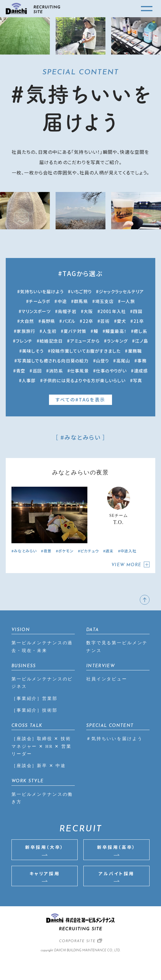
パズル (69, 321)
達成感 (141, 371)
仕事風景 (79, 371)
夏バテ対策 (75, 331)
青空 (21, 371)
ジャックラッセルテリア (121, 291)
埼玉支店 (104, 301)
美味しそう (33, 351)
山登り (103, 361)
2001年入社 (113, 311)
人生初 (49, 331)
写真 (138, 380)
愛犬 (121, 321)
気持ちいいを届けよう (42, 291)
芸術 (105, 321)
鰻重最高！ (116, 331)
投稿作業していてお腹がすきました (86, 351)
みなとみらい (25, 551)
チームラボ (40, 301)
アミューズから (85, 341)
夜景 (48, 551)
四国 (138, 311)
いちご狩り (81, 291)
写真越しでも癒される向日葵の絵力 (53, 361)
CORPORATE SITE (77, 941)
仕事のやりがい (111, 371)
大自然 (27, 321)
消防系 (56, 371)
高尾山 (123, 361)
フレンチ (24, 341)
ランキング (117, 341)
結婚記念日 (51, 341)
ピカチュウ (90, 551)
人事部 (29, 380)
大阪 (88, 311)
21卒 (139, 321)
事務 (142, 361)
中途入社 (128, 551)
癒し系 (141, 331)
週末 (109, 551)
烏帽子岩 (67, 311)
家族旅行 (26, 331)
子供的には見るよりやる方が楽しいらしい (84, 380)
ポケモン (66, 551)
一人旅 (128, 301)
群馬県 (81, 301)
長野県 (48, 321)
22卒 (88, 321)
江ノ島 (142, 341)
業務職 (135, 351)
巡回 (37, 371)
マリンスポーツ (36, 311)
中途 (62, 301)
